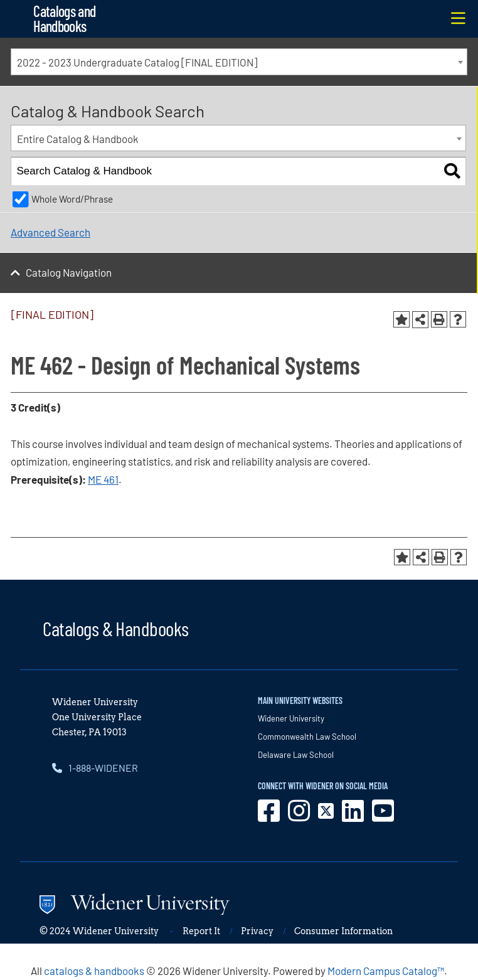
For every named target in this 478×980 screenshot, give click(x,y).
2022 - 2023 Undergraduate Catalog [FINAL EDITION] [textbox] (137, 62)
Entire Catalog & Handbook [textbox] (78, 139)
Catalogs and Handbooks (64, 19)
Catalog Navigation (69, 272)
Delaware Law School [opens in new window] (296, 755)
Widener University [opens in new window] (291, 718)
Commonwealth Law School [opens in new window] (307, 737)
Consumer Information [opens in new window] (343, 931)
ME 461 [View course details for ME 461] (103, 479)
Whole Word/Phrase (72, 199)
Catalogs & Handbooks (115, 628)
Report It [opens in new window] (201, 931)
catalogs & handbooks (94, 971)
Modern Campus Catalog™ (386, 971)
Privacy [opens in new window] (257, 931)
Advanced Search (50, 232)
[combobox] (239, 62)
